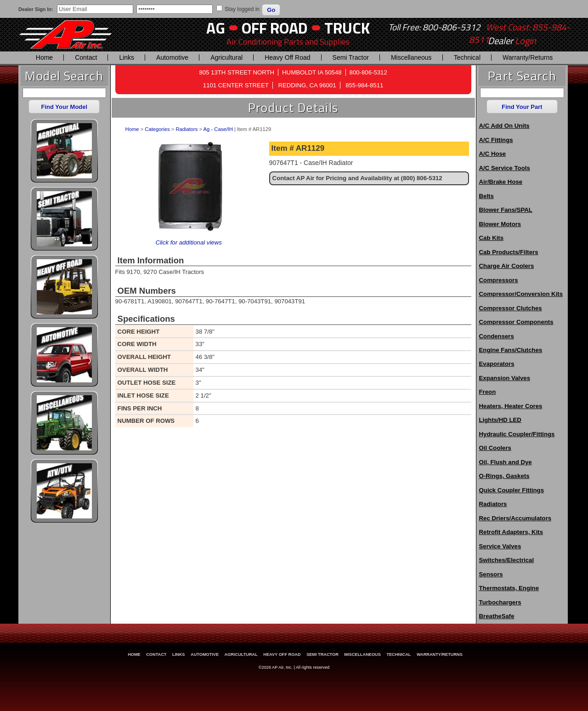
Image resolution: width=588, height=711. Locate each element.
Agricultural (226, 57)
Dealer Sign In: (36, 9)
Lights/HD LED (500, 420)
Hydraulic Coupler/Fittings (517, 434)
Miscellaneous (411, 57)
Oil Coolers (495, 448)
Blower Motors (500, 224)
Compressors (499, 280)
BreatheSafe (497, 616)
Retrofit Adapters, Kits (511, 532)
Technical (467, 57)
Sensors (491, 574)
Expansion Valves (505, 378)
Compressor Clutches (511, 308)
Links (127, 57)
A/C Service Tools (505, 168)
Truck (347, 28)
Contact (86, 57)
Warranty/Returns (528, 57)
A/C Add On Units (504, 126)
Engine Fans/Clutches (511, 350)
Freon (488, 392)
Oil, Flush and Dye (506, 462)
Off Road (275, 28)
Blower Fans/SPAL (506, 210)
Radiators (187, 129)
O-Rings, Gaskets (504, 476)
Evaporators (497, 364)
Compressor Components (516, 322)
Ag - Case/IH (218, 129)
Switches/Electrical (506, 560)
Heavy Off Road (287, 57)
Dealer (512, 41)
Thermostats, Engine (509, 588)
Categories (157, 129)
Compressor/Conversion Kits (521, 294)
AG (216, 28)
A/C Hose (493, 154)
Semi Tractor (351, 57)
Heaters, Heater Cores (511, 406)
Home (44, 57)
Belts (486, 196)
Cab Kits (492, 238)
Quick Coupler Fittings (512, 490)
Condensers (497, 336)
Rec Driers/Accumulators (515, 518)
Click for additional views (188, 242)
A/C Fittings (496, 140)
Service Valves (500, 546)
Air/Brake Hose (501, 182)
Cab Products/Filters (509, 252)
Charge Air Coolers (507, 266)
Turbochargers (500, 602)
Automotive (172, 57)
